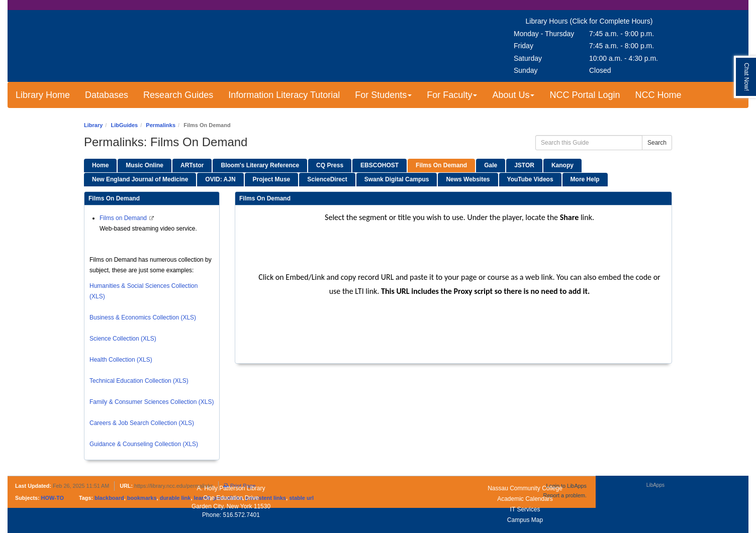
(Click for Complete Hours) (611, 21)
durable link (175, 498)
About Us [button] (513, 95)
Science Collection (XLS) (123, 339)
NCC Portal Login (585, 95)
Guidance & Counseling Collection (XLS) (144, 444)
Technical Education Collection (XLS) (139, 381)
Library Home (43, 95)
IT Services (525, 509)
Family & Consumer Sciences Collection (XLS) (152, 402)
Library (93, 125)
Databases (107, 95)
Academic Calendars (525, 499)
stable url (301, 498)
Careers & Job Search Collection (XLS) (142, 423)
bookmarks (142, 498)
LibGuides (124, 125)
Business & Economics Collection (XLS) (143, 317)
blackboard (109, 498)
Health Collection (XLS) (121, 360)
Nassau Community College (525, 488)
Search (657, 143)
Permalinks (161, 125)
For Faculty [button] (452, 95)
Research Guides (178, 95)
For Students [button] (383, 95)
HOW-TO (53, 498)
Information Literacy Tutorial (284, 95)
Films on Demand (124, 218)
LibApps (655, 485)
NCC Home (658, 95)
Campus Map (525, 520)
